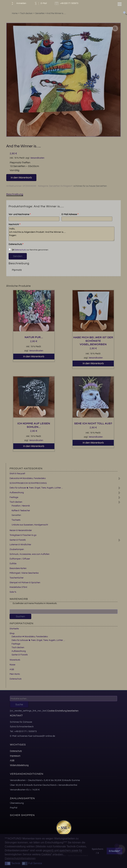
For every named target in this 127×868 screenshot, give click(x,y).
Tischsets (16, 520)
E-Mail (40, 3)
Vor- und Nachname (20, 214)
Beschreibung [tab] (15, 194)
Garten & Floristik (18, 540)
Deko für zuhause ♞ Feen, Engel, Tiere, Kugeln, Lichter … (38, 640)
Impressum (15, 756)
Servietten (55, 186)
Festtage (14, 497)
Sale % (13, 592)
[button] (115, 28)
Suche (19, 704)
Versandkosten (37, 158)
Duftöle (13, 564)
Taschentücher (17, 578)
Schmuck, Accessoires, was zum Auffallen (30, 554)
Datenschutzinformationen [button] (20, 858)
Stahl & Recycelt (17, 474)
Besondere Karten (18, 568)
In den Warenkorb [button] (34, 356)
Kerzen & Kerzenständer (21, 530)
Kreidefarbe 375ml (18, 587)
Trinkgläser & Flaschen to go (23, 535)
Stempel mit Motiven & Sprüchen (25, 583)
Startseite (14, 629)
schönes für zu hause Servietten (90, 186)
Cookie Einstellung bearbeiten (63, 711)
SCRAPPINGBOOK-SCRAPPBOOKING (28, 483)
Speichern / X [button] (98, 851)
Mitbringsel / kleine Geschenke (24, 573)
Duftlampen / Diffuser (20, 559)
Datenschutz (16, 244)
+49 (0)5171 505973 (67, 3)
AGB (12, 669)
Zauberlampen (17, 549)
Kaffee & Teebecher (21, 511)
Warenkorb (15, 660)
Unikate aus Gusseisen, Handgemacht (30, 525)
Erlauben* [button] (115, 851)
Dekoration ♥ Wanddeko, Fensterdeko (28, 478)
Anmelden (18, 3)
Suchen (20, 616)
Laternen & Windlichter (20, 545)
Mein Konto (15, 674)
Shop (12, 633)
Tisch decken (16, 502)
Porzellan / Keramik (21, 506)
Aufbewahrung (17, 493)
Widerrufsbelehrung (19, 765)
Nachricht (14, 224)
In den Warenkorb (21, 178)
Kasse (12, 665)
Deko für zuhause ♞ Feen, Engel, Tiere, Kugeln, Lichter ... (36, 488)
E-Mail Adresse (70, 214)
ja (11, 250)
